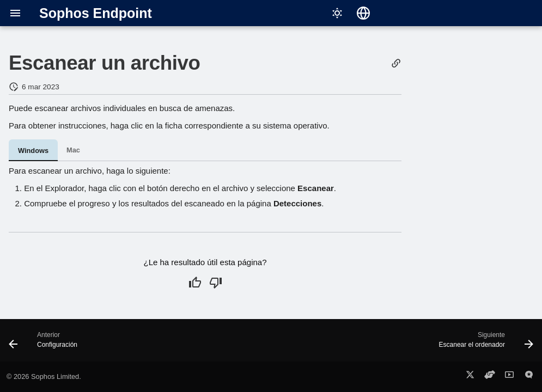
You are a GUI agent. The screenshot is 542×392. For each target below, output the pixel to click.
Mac (73, 150)
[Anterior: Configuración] (46, 344)
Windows (33, 151)
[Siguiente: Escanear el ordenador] (483, 344)
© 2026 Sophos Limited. (44, 376)
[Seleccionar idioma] (363, 13)
